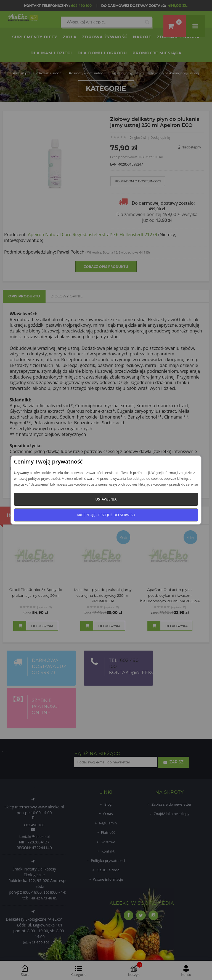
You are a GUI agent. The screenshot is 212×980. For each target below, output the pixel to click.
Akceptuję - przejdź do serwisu (106, 515)
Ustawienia (106, 499)
